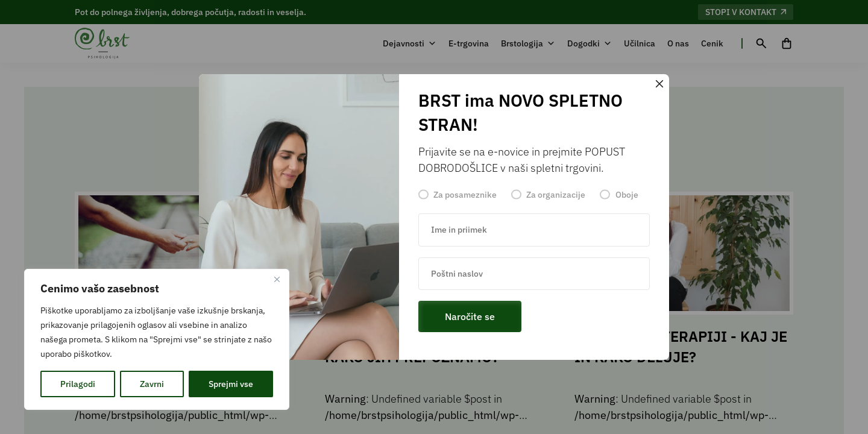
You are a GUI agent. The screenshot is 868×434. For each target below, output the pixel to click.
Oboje (627, 195)
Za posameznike (465, 195)
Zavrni (152, 384)
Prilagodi (78, 384)
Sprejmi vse (231, 384)
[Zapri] (277, 279)
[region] (157, 339)
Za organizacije (556, 195)
